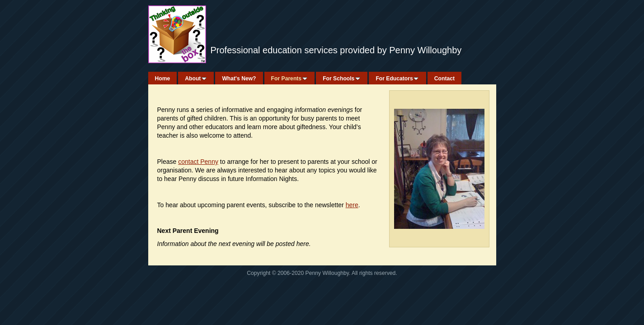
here (352, 205)
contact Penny (198, 162)
